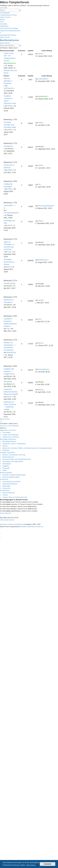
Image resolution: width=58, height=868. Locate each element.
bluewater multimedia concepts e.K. (32, 527)
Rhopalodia (8, 382)
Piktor (10, 189)
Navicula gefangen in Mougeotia (8, 81)
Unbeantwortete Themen (8, 35)
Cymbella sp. (8, 146)
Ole (8, 329)
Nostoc (9, 397)
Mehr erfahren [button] (31, 865)
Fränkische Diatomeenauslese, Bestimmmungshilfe (11, 392)
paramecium (11, 63)
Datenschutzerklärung (16, 524)
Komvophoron (44, 369)
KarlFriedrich (8, 88)
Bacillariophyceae (9, 40)
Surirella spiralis (9, 283)
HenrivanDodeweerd (11, 213)
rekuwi (41, 300)
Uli (39, 184)
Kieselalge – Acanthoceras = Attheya (9, 262)
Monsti (10, 149)
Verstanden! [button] (48, 864)
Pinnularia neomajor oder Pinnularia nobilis (10, 125)
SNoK (41, 54)
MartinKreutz (43, 260)
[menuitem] (8, 15)
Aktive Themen (5, 37)
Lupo (10, 252)
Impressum (4, 524)
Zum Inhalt (4, 8)
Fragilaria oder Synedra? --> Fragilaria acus (9, 371)
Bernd (9, 267)
